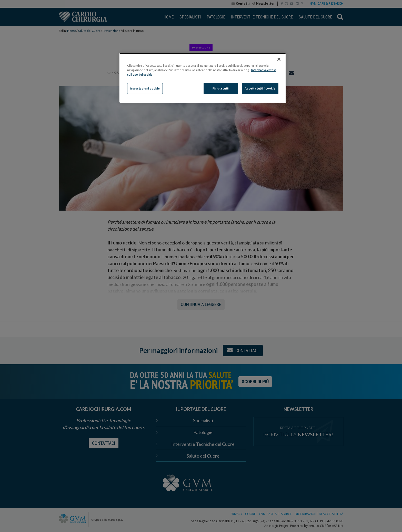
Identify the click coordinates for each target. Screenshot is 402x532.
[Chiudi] (279, 59)
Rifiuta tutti (221, 88)
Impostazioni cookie (145, 88)
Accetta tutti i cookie (260, 88)
